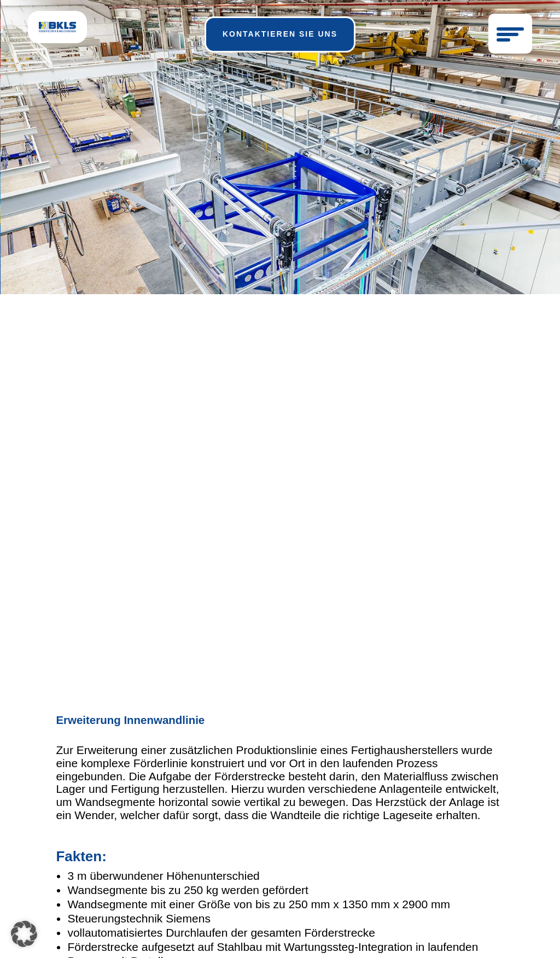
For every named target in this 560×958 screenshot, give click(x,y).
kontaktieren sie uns (280, 34)
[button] (24, 934)
